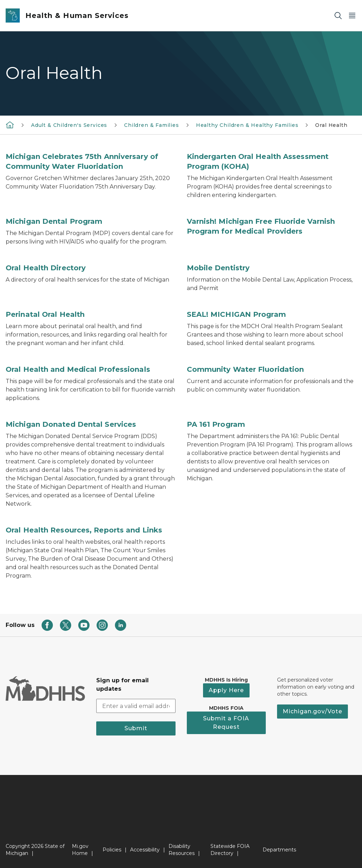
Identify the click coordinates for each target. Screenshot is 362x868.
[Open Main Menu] (352, 16)
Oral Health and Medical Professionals (78, 369)
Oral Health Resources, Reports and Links (84, 530)
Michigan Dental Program (54, 221)
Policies (112, 850)
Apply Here (226, 690)
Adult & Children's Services (69, 125)
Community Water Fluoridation (246, 369)
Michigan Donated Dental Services (71, 424)
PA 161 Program (216, 424)
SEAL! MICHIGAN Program (236, 314)
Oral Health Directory (46, 268)
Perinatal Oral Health (45, 314)
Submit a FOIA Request (226, 723)
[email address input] (136, 706)
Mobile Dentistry (218, 268)
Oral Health (331, 125)
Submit (136, 728)
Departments (279, 850)
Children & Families (152, 125)
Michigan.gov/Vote (312, 711)
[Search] (338, 16)
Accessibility (145, 850)
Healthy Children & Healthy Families (247, 125)
